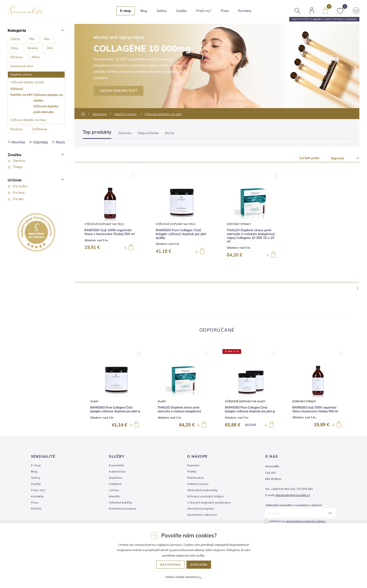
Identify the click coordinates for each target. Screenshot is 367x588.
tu (200, 577)
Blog (144, 11)
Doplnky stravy (21, 74)
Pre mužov (20, 186)
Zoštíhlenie (39, 129)
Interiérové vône (22, 66)
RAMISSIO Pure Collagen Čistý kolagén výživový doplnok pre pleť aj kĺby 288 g (250, 411)
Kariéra (36, 508)
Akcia (59, 142)
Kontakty (245, 11)
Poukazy (16, 129)
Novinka (17, 142)
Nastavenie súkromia (202, 515)
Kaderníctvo (117, 471)
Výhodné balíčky (121, 502)
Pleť (32, 39)
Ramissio (19, 161)
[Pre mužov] (9, 186)
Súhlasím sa (297, 521)
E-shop (36, 465)
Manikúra (116, 478)
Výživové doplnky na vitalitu (48, 98)
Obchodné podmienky (202, 490)
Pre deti (18, 199)
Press (225, 11)
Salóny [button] (162, 11)
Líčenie (15, 39)
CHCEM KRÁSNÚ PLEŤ (118, 91)
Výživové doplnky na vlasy (28, 120)
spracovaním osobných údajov (305, 521)
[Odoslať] (329, 513)
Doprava (193, 465)
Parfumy (16, 57)
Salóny (36, 478)
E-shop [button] (126, 11)
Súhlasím (199, 564)
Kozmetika (116, 465)
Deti (50, 48)
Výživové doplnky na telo (27, 82)
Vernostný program (201, 508)
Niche (36, 57)
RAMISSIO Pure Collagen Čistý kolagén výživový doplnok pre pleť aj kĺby (181, 234)
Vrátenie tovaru (198, 484)
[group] (116, 389)
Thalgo (18, 167)
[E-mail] (294, 513)
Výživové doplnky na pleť (21, 92)
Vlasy (14, 48)
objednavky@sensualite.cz (293, 495)
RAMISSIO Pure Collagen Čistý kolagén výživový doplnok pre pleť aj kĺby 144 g (115, 411)
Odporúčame (148, 133)
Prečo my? (204, 11)
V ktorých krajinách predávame (209, 502)
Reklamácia (195, 478)
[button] (139, 352)
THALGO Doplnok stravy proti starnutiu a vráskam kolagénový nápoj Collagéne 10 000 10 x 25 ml (251, 236)
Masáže (114, 496)
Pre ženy (19, 193)
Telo (47, 39)
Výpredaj (39, 142)
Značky (182, 11)
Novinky (125, 133)
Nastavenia (170, 564)
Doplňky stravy (239, 224)
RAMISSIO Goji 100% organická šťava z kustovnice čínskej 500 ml (109, 232)
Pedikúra (115, 484)
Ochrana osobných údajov (206, 496)
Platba (192, 471)
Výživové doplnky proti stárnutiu (46, 109)
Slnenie (32, 48)
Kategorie (100, 114)
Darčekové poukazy (123, 508)
